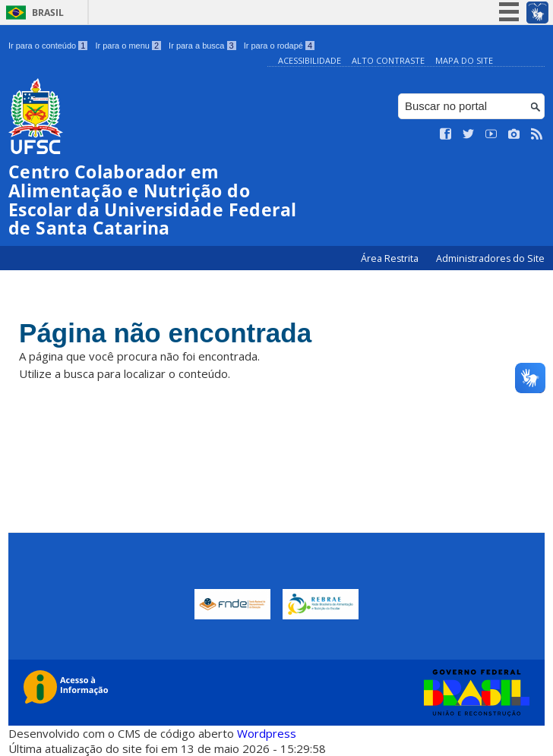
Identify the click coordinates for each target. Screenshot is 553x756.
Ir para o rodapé (279, 46)
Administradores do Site (490, 258)
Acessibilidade (310, 60)
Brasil (48, 13)
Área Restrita (391, 258)
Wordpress (267, 733)
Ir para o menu (128, 46)
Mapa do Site (464, 60)
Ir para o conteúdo (48, 46)
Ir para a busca (202, 46)
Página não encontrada (165, 333)
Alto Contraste (388, 60)
